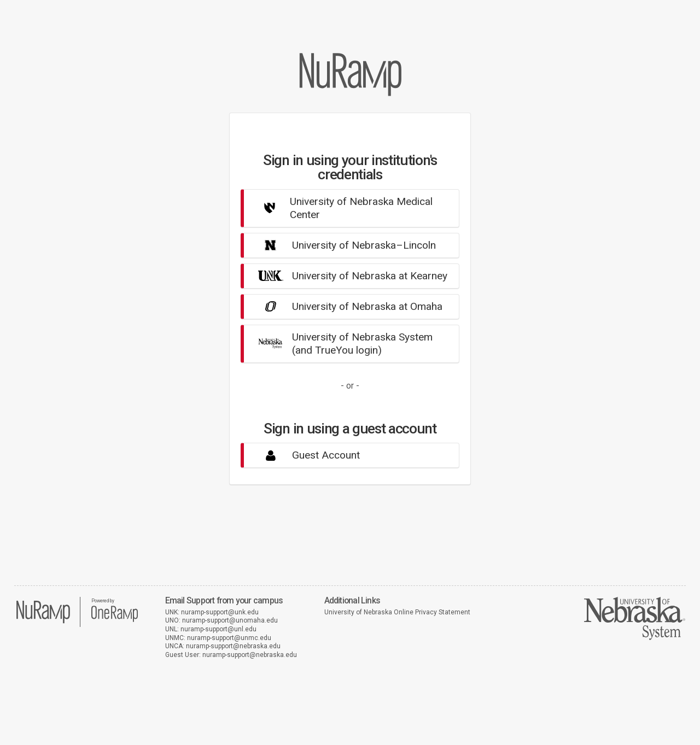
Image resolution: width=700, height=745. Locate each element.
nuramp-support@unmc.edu (229, 638)
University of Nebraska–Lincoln (343, 245)
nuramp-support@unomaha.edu (230, 620)
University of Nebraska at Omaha (346, 306)
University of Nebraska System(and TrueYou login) (341, 344)
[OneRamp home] (115, 620)
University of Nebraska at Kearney (348, 276)
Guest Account (305, 455)
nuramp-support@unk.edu (220, 612)
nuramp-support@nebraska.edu (233, 646)
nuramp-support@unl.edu (218, 629)
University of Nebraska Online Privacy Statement (397, 612)
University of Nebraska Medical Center (341, 208)
